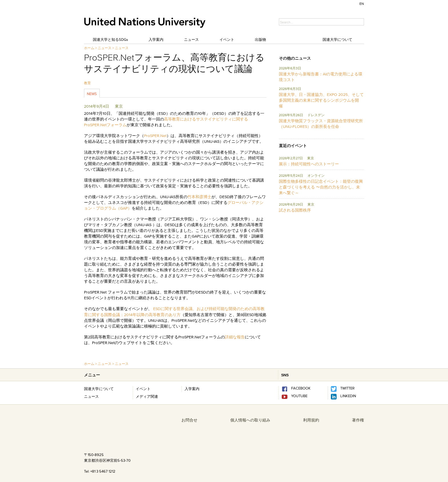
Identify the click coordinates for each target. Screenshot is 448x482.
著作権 (358, 420)
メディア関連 (147, 396)
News (92, 94)
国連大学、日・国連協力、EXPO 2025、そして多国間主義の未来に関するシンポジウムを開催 (321, 100)
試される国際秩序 (295, 210)
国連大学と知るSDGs (110, 39)
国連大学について (337, 39)
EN (362, 4)
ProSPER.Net (155, 136)
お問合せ (189, 420)
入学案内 (156, 39)
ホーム (89, 48)
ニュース (191, 39)
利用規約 (311, 420)
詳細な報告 (235, 337)
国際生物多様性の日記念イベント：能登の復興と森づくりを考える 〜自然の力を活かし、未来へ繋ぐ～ (321, 187)
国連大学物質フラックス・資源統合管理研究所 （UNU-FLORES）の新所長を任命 (321, 124)
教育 (87, 83)
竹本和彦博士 (199, 197)
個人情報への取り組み (250, 420)
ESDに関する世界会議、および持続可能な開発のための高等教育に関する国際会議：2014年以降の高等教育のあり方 (174, 312)
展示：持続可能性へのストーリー (309, 164)
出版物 (260, 39)
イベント (227, 39)
